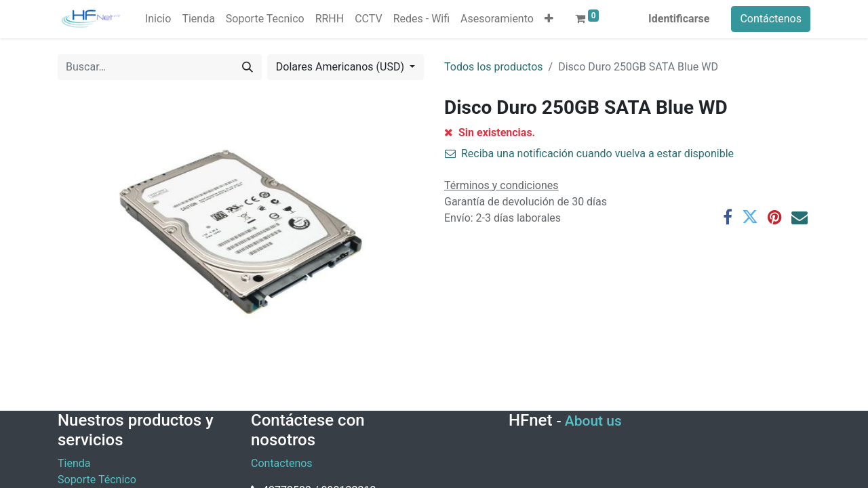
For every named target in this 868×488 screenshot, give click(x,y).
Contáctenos (771, 19)
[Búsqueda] (248, 67)
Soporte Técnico (97, 480)
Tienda (74, 463)
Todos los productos (494, 67)
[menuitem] (158, 19)
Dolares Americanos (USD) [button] (341, 67)
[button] (549, 19)
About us (593, 421)
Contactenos (282, 463)
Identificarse (679, 19)
